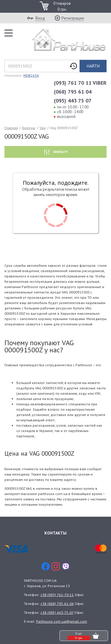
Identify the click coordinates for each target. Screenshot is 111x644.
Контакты (55, 533)
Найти (93, 66)
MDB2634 (31, 75)
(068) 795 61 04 (73, 92)
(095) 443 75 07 (73, 101)
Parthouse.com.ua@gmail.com (62, 621)
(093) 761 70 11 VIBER (80, 83)
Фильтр (60, 152)
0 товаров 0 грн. (62, 6)
